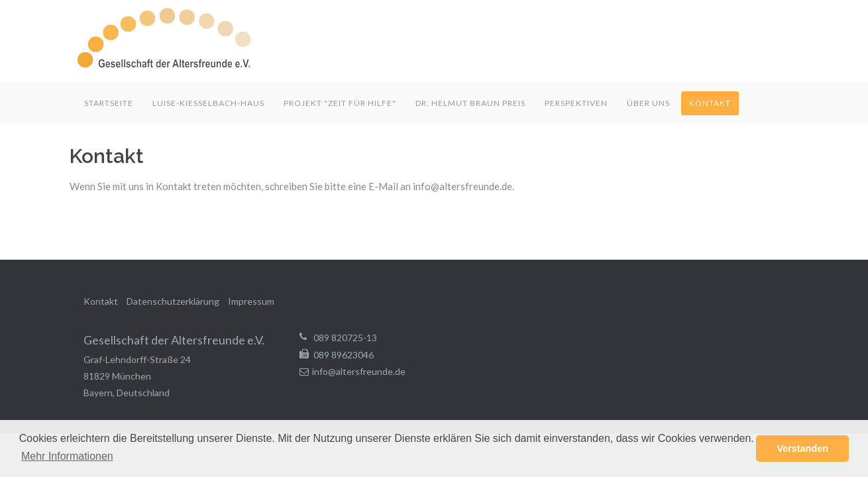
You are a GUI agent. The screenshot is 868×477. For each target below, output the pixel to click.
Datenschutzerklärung (173, 301)
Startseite (109, 103)
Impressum (251, 301)
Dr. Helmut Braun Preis (470, 103)
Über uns (648, 103)
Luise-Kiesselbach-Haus (208, 103)
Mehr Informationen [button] (67, 456)
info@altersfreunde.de (359, 371)
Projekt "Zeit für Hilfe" (340, 103)
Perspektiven (576, 103)
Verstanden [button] (802, 449)
